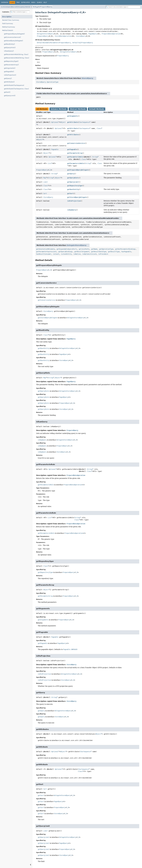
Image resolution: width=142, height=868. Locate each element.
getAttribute (73, 122)
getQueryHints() (10, 48)
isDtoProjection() (10, 75)
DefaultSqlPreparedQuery (83, 43)
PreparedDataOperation (111, 34)
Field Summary (8, 24)
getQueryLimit (73, 182)
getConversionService (76, 143)
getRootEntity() (9, 44)
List (49, 163)
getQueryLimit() (10, 96)
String (95, 157)
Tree (18, 2)
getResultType (114, 252)
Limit (45, 182)
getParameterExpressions (46, 252)
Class (99, 128)
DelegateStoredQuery (45, 34)
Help (45, 2)
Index (33, 2)
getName (94, 249)
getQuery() (8, 78)
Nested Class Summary (11, 20)
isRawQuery (72, 210)
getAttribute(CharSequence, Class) (16, 89)
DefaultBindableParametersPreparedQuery (54, 43)
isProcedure (103, 254)
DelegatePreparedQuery (42, 7)
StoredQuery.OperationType (47, 82)
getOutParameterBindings (125, 249)
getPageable (72, 149)
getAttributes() (9, 82)
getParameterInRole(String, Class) (16, 54)
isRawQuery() (9, 51)
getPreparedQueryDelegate (78, 170)
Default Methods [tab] (97, 109)
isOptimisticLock (89, 254)
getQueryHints (73, 178)
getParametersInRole (76, 163)
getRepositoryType (75, 186)
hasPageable (126, 252)
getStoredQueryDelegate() (13, 41)
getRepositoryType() (11, 61)
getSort (70, 193)
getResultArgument (82, 252)
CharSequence (84, 122)
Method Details (8, 30)
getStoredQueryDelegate (77, 197)
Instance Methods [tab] (59, 109)
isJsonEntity (66, 254)
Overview (5, 2)
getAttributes (73, 135)
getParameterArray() (11, 65)
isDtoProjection (74, 201)
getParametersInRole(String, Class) (17, 58)
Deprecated (25, 2)
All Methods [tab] (42, 109)
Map (45, 178)
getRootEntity (73, 189)
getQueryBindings (65, 252)
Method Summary (9, 27)
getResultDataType (99, 252)
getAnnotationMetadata (45, 249)
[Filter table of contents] (20, 12)
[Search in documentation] (123, 7)
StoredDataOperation (63, 36)
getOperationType (106, 249)
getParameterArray (75, 153)
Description (7, 17)
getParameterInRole (75, 157)
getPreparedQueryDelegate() (14, 34)
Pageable (55, 149)
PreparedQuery (43, 36)
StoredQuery (81, 36)
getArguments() (10, 68)
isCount (56, 254)
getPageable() (9, 72)
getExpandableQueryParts (67, 249)
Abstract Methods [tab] (78, 109)
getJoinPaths (84, 249)
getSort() (7, 92)
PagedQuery (93, 34)
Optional (55, 122)
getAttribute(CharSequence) (14, 85)
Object (40, 140)
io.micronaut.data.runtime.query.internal (16, 7)
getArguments (73, 116)
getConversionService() (12, 37)
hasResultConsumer (44, 254)
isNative (77, 254)
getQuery (71, 174)
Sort (45, 193)
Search (39, 2)
